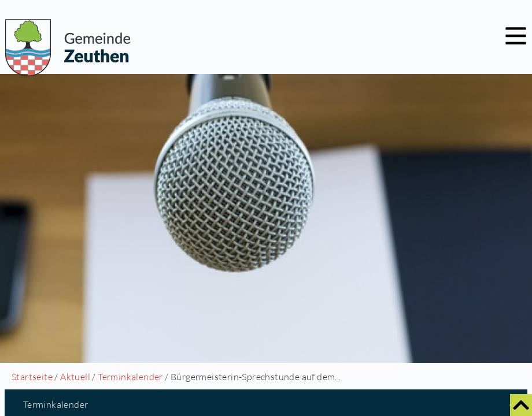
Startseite (32, 377)
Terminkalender (130, 377)
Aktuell (75, 377)
